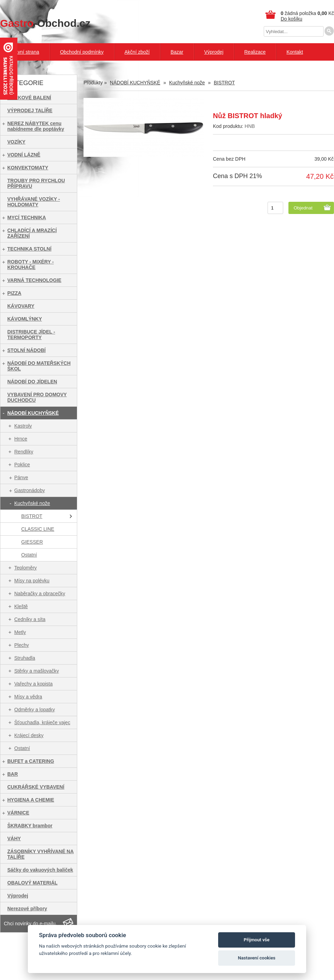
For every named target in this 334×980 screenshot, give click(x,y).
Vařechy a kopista (33, 684)
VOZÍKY (16, 142)
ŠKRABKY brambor (30, 826)
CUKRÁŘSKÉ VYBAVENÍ (36, 787)
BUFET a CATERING (31, 761)
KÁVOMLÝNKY (25, 319)
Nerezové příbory (27, 909)
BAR (13, 774)
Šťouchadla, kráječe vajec (42, 722)
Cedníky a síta (30, 619)
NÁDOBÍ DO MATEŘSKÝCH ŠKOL (39, 366)
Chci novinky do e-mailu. (30, 924)
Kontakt (295, 52)
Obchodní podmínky (82, 52)
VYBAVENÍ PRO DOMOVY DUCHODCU (37, 397)
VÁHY (14, 839)
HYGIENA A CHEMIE (31, 800)
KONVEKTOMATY (28, 168)
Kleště (21, 606)
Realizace (255, 52)
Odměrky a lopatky (35, 710)
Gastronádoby (30, 490)
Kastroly (23, 426)
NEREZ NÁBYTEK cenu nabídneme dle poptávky (36, 126)
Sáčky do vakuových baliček (40, 870)
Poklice (22, 465)
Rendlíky (24, 452)
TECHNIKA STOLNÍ (29, 249)
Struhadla (25, 658)
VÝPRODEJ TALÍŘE (30, 110)
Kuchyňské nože (32, 503)
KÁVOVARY (21, 306)
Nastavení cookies (257, 958)
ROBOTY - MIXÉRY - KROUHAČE (31, 265)
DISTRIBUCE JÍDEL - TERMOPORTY (31, 335)
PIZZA (14, 293)
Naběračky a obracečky (40, 594)
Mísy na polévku (32, 581)
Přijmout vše (257, 940)
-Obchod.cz (45, 23)
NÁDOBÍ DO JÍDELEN (32, 382)
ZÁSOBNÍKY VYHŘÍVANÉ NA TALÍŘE (41, 854)
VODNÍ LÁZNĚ (24, 155)
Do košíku (292, 19)
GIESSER (32, 542)
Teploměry (26, 568)
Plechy (22, 645)
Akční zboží (137, 52)
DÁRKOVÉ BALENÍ (29, 98)
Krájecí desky (29, 735)
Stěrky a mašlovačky (37, 671)
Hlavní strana (25, 52)
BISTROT (32, 516)
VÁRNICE (18, 813)
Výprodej (214, 52)
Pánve (21, 477)
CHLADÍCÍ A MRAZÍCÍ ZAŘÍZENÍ (32, 233)
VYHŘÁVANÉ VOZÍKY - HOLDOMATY (34, 202)
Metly (20, 632)
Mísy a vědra (28, 697)
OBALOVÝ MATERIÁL (32, 883)
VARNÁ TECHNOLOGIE (34, 280)
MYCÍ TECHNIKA (27, 217)
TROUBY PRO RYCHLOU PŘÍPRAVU (36, 183)
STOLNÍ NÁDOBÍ (26, 350)
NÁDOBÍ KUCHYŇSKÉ (33, 413)
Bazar (177, 52)
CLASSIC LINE (38, 529)
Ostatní (29, 555)
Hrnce (21, 439)
